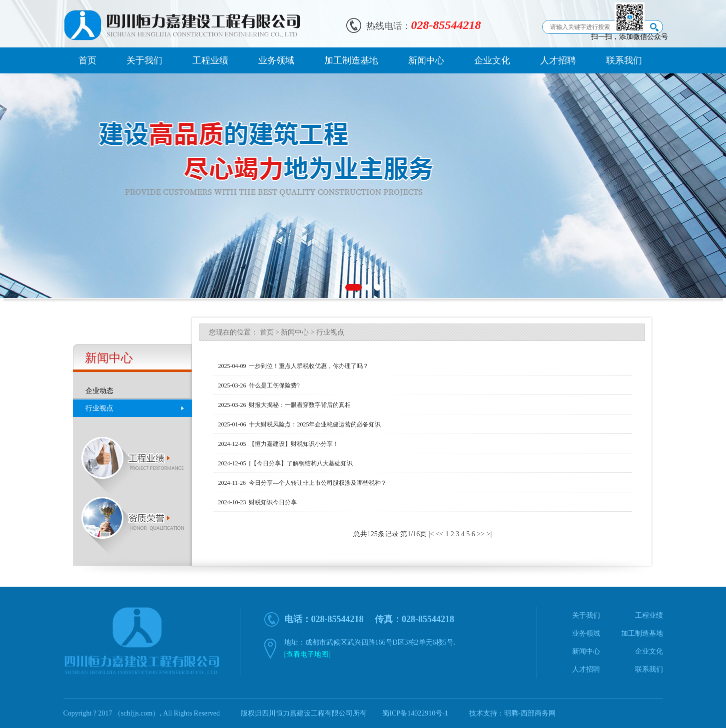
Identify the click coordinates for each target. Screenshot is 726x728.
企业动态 (99, 391)
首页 (87, 60)
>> (481, 534)
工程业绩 (210, 60)
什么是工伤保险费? (273, 385)
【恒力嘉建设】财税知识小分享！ (292, 444)
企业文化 (492, 60)
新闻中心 (426, 60)
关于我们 (144, 60)
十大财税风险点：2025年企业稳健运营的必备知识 (313, 424)
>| (489, 534)
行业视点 (99, 408)
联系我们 (624, 60)
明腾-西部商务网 (530, 713)
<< (440, 534)
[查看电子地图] (308, 654)
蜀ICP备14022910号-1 (415, 713)
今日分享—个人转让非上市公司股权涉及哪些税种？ (316, 483)
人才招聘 (558, 60)
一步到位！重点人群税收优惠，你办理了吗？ (307, 366)
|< (431, 534)
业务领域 (276, 60)
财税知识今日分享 (271, 502)
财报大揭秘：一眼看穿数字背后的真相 (298, 405)
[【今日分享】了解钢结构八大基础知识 (299, 463)
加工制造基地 (351, 60)
